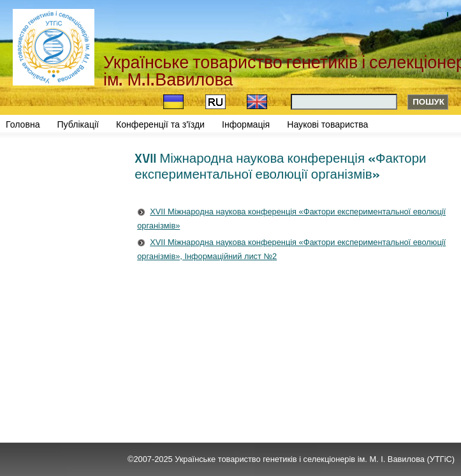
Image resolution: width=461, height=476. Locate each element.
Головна (23, 124)
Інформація (246, 124)
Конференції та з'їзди (160, 124)
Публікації (78, 124)
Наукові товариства (327, 124)
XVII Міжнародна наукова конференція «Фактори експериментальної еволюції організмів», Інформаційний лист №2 (291, 249)
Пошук (428, 102)
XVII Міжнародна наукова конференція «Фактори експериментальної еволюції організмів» (291, 219)
